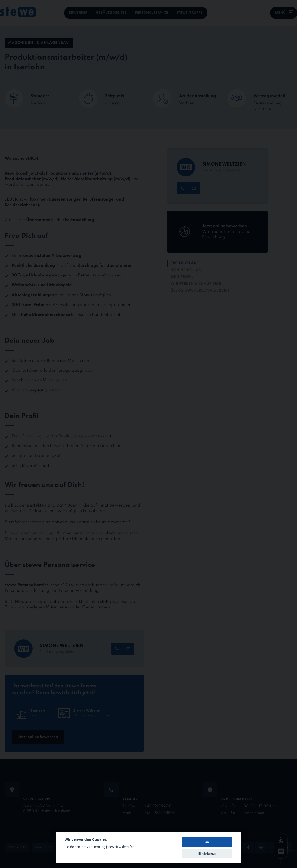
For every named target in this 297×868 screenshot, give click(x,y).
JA (207, 842)
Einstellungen (207, 853)
